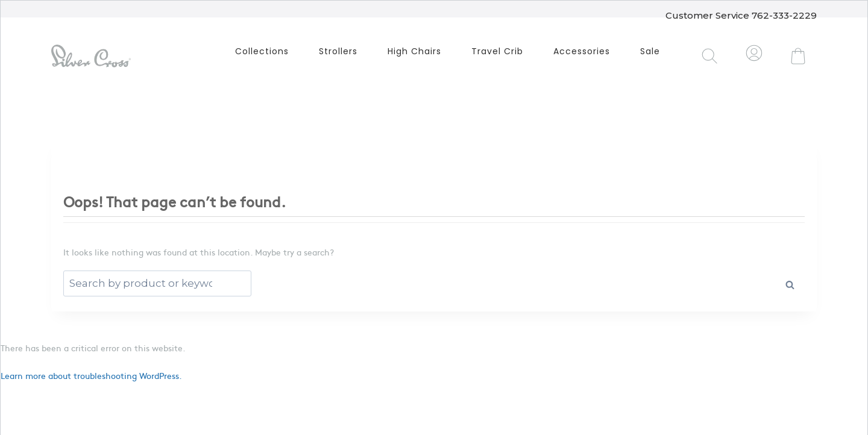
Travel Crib (497, 51)
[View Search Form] (710, 56)
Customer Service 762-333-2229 (741, 14)
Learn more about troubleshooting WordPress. (91, 375)
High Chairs (414, 51)
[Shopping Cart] (798, 56)
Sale (650, 51)
